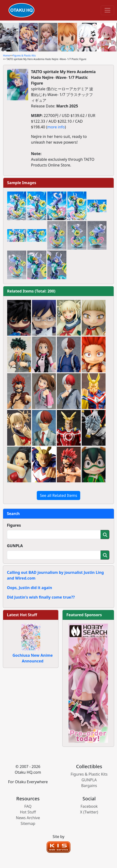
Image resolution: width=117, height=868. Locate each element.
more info (56, 127)
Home (6, 56)
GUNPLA (15, 546)
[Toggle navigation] (107, 10)
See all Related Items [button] (58, 495)
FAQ (28, 806)
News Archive (28, 818)
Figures (14, 525)
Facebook (89, 806)
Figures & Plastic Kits (24, 56)
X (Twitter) (89, 812)
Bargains (89, 786)
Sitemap (28, 823)
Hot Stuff (28, 812)
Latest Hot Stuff (22, 615)
